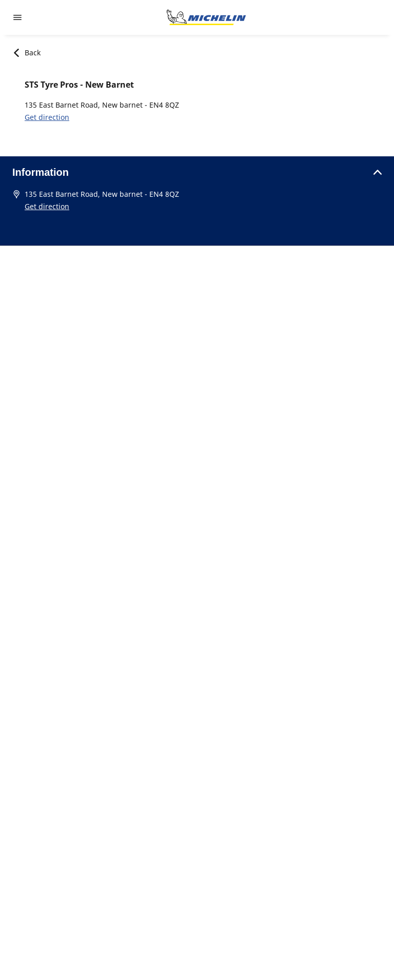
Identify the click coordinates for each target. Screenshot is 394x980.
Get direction (47, 117)
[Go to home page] (206, 17)
